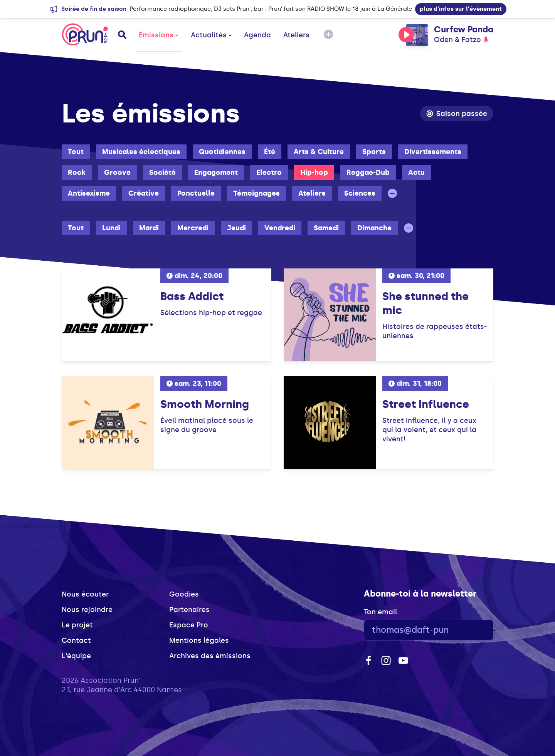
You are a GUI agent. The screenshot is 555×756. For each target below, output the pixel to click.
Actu (416, 173)
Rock (77, 173)
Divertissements (433, 152)
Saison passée (457, 114)
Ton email (380, 612)
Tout (76, 152)
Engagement (216, 173)
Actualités (211, 35)
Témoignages (256, 193)
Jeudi (236, 228)
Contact (76, 640)
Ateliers (296, 35)
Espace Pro (189, 625)
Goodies (184, 594)
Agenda (257, 35)
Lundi (111, 228)
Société (162, 173)
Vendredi (280, 228)
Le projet (77, 625)
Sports (374, 152)
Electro (269, 173)
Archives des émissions (210, 656)
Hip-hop (314, 173)
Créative (144, 193)
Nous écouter (85, 594)
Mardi (149, 228)
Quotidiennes (222, 152)
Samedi (326, 228)
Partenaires (189, 610)
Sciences (360, 193)
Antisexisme (89, 193)
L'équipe (76, 656)
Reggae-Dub (368, 173)
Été (270, 152)
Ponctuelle (196, 193)
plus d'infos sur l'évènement (461, 9)
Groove (117, 173)
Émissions (159, 35)
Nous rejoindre (87, 610)
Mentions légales (199, 640)
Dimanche (374, 228)
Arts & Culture (319, 152)
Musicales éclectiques (141, 152)
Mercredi (193, 228)
